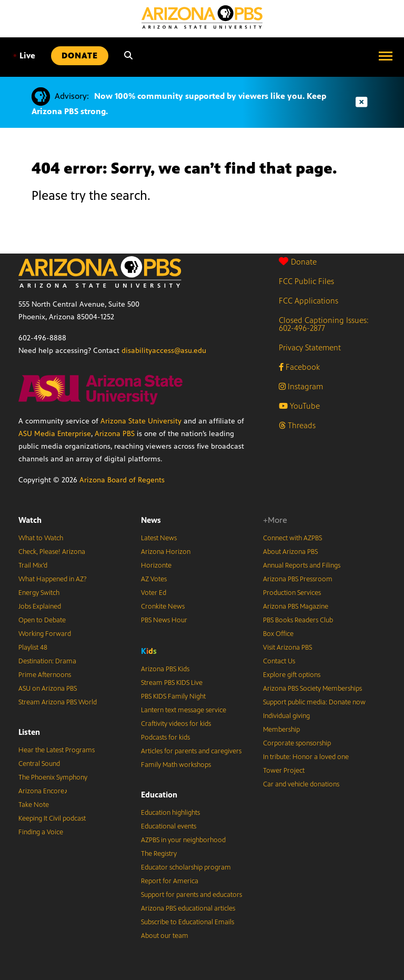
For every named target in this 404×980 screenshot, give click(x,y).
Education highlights (170, 813)
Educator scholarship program (186, 867)
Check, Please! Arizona (52, 552)
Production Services (292, 593)
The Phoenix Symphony (53, 777)
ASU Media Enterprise (55, 434)
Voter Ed (154, 593)
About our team (165, 936)
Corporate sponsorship (297, 743)
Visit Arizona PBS (287, 648)
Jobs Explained (40, 607)
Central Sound (39, 764)
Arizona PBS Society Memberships (312, 689)
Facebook (299, 367)
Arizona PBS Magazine (296, 607)
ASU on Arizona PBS (48, 689)
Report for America (170, 881)
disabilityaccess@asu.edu (164, 351)
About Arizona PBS (290, 552)
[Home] (202, 17)
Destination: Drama (47, 661)
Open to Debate (42, 620)
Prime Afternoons (45, 675)
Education (159, 795)
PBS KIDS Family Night (173, 696)
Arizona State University (141, 421)
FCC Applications (309, 301)
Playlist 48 (33, 648)
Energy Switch (39, 593)
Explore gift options (292, 675)
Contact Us (279, 661)
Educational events (169, 826)
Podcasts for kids (165, 737)
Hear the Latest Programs (57, 750)
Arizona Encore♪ (43, 791)
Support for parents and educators (191, 895)
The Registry (159, 854)
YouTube (299, 406)
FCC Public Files (306, 281)
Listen (29, 732)
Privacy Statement (310, 347)
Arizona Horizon (166, 552)
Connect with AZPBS (292, 538)
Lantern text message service (184, 710)
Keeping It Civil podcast (52, 819)
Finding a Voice (41, 832)
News (151, 520)
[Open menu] (386, 56)
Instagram (301, 386)
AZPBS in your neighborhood (183, 840)
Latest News (159, 538)
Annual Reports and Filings (302, 565)
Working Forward (45, 634)
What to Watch (41, 538)
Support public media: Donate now (314, 702)
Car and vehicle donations (301, 784)
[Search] (128, 56)
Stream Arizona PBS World (58, 702)
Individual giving (286, 716)
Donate (298, 262)
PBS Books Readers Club (298, 620)
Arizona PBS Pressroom (298, 579)
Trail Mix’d (33, 565)
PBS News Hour (164, 620)
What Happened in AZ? (53, 579)
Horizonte (156, 565)
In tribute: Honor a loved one (306, 757)
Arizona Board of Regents (122, 480)
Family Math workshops (176, 765)
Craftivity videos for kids (176, 724)
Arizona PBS (115, 434)
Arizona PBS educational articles (188, 908)
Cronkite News (163, 607)
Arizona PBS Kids (165, 669)
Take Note (34, 805)
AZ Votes (154, 579)
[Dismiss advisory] (361, 102)
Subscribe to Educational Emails (188, 922)
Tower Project (284, 771)
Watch (30, 520)
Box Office (278, 634)
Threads (297, 425)
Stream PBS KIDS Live (172, 683)
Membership (281, 730)
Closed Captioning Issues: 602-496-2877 (324, 324)
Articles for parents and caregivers (191, 751)
